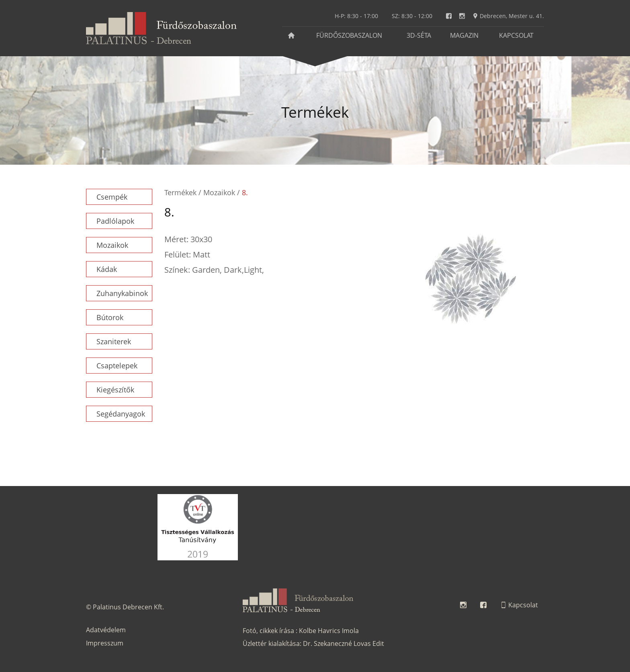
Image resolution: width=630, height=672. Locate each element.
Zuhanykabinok (122, 293)
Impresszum (105, 643)
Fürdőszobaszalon (349, 35)
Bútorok (110, 317)
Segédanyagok (121, 414)
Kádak (107, 269)
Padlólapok (115, 221)
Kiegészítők (115, 390)
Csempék (112, 197)
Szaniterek (114, 341)
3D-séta (419, 35)
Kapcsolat (516, 35)
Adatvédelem (106, 630)
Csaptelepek (117, 366)
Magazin (464, 35)
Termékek (180, 192)
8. (245, 192)
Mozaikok (112, 245)
